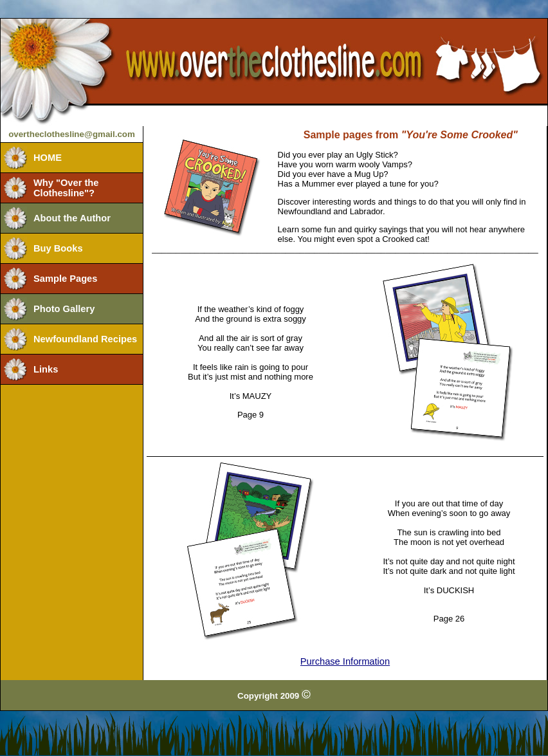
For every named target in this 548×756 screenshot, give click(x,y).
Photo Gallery (64, 309)
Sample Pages (65, 279)
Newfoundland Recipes (85, 339)
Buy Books (58, 248)
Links (46, 369)
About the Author (72, 218)
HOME (48, 158)
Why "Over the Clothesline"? (66, 188)
